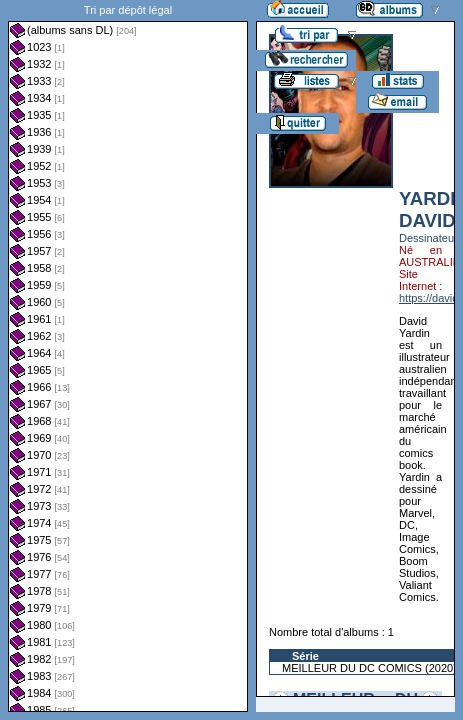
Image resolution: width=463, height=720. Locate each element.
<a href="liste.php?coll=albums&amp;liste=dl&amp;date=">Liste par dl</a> (128, 356)
